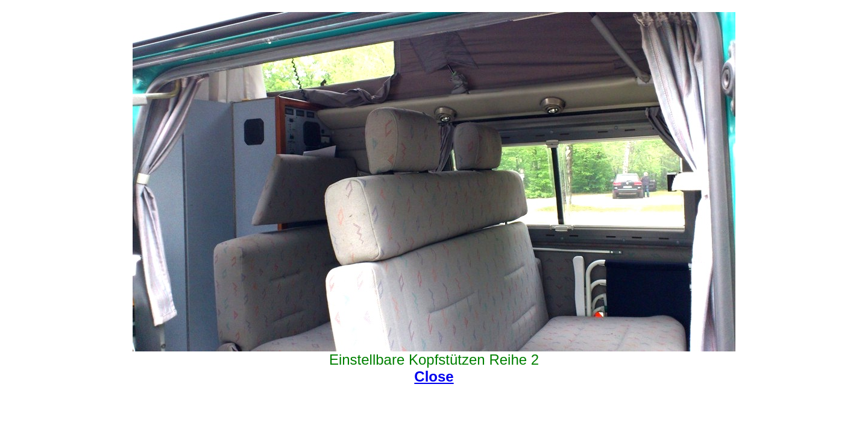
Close (434, 376)
